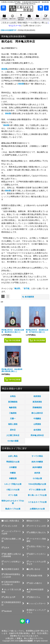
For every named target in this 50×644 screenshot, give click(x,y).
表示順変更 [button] (28, 297)
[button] (3, 8)
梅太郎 (17, 288)
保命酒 (4, 69)
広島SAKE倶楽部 (26, 641)
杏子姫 (27, 288)
